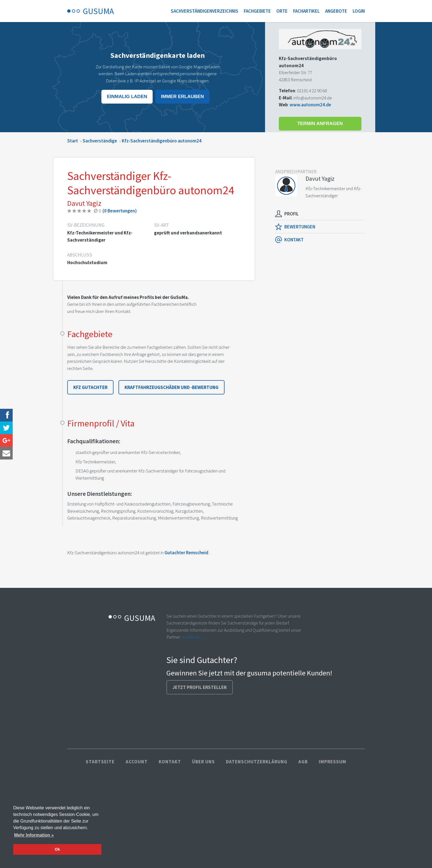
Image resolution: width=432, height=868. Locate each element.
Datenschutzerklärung (257, 762)
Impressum (333, 762)
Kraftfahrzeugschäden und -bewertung (172, 387)
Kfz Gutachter (90, 387)
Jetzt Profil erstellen (200, 687)
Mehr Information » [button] (34, 835)
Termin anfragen (320, 124)
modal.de (191, 637)
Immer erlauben (182, 97)
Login (359, 11)
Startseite (100, 762)
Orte (282, 11)
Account (137, 762)
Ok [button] (57, 849)
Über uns (203, 762)
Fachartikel (306, 11)
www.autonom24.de (310, 105)
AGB (303, 762)
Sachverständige (100, 141)
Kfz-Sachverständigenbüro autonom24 (162, 141)
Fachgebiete (257, 11)
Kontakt (170, 762)
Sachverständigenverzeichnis (205, 11)
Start (73, 141)
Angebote (336, 11)
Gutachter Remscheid (186, 553)
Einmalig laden (127, 97)
